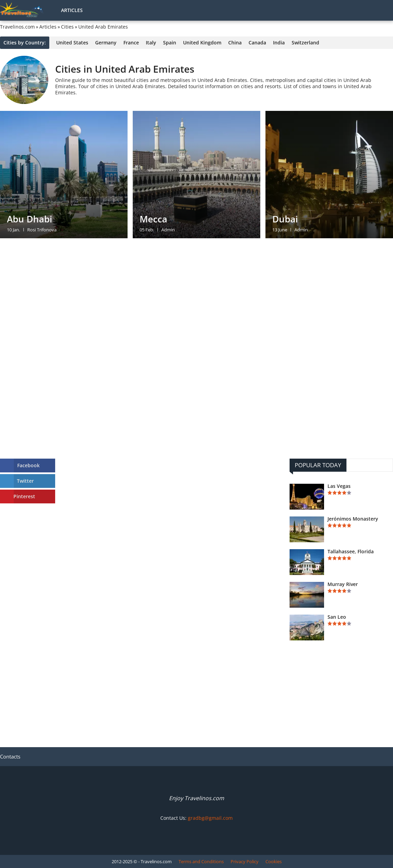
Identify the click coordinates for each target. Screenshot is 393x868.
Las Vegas (339, 486)
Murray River (343, 584)
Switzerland (305, 43)
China (235, 43)
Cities (67, 27)
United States (72, 43)
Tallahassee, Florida (351, 552)
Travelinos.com (17, 27)
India (279, 43)
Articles (72, 10)
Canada (257, 43)
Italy (151, 43)
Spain (170, 43)
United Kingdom (202, 43)
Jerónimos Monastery (353, 519)
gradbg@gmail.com (210, 818)
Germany (106, 43)
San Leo (337, 617)
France (131, 43)
